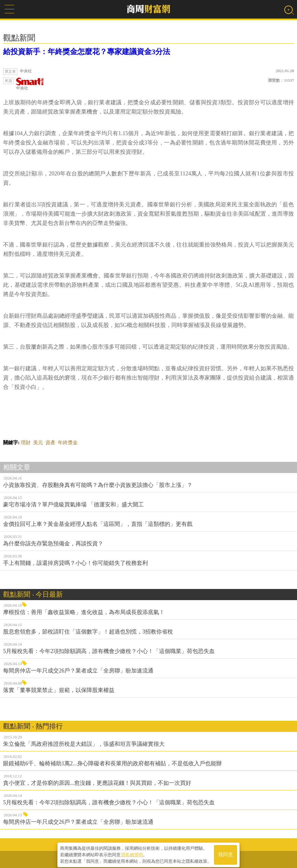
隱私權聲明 (132, 853)
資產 (50, 443)
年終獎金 (68, 443)
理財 (26, 443)
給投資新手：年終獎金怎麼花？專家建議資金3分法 (87, 52)
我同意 (226, 853)
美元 (38, 443)
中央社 (30, 84)
